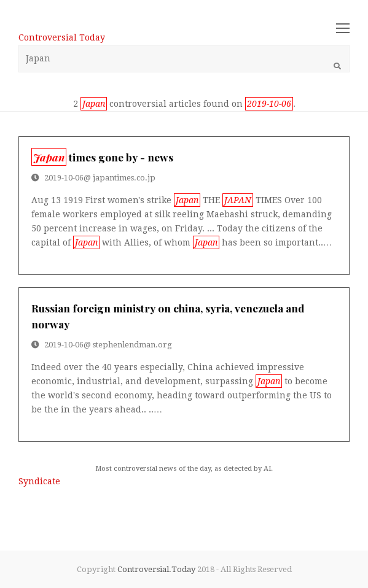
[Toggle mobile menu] (343, 29)
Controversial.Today (156, 569)
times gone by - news (102, 157)
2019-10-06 (64, 178)
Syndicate (39, 481)
